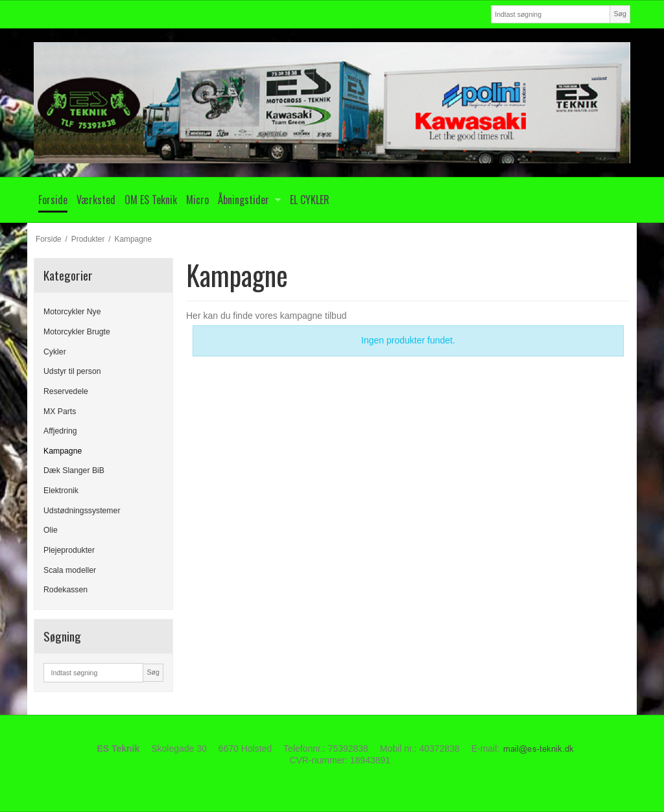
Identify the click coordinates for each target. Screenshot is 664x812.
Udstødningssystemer (82, 511)
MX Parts (60, 412)
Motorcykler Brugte (77, 332)
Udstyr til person (72, 371)
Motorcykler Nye (72, 312)
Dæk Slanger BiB (74, 470)
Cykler (55, 352)
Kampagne (63, 451)
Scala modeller (70, 570)
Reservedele (66, 391)
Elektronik (61, 491)
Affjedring (60, 431)
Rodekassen (65, 590)
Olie (51, 530)
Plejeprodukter (69, 550)
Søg (620, 14)
